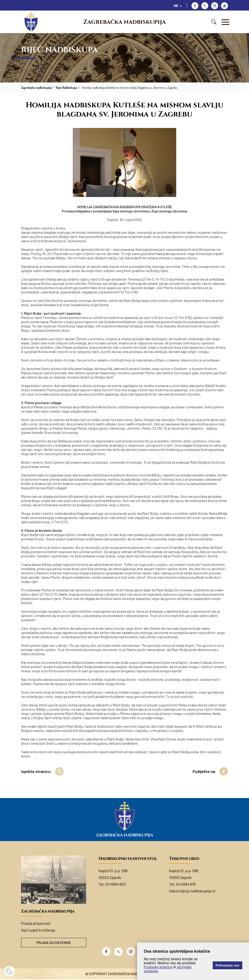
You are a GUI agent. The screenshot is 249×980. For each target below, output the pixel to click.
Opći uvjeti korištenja (38, 930)
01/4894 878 (186, 884)
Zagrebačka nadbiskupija (124, 22)
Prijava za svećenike (54, 943)
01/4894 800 (116, 884)
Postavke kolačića (158, 967)
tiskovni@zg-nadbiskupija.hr (192, 891)
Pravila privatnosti (36, 923)
